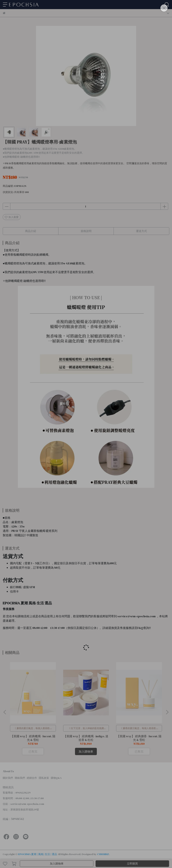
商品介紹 (31, 231)
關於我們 (8, 778)
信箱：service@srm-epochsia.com (23, 804)
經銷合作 (32, 778)
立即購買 (132, 864)
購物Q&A (56, 778)
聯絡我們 (20, 778)
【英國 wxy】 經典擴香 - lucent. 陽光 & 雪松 (139, 738)
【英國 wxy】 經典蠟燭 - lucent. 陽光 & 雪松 (33, 738)
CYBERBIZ (103, 854)
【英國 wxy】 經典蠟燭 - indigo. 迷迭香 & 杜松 (86, 738)
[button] (167, 712)
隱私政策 (44, 778)
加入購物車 (57, 864)
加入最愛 (12, 217)
